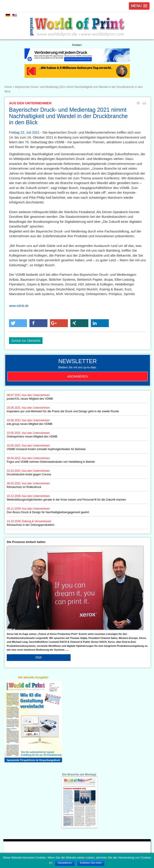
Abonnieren (78, 376)
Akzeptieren (65, 863)
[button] (18, 323)
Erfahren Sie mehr (91, 863)
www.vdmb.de (19, 306)
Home (8, 87)
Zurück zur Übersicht (26, 341)
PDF (39, 658)
